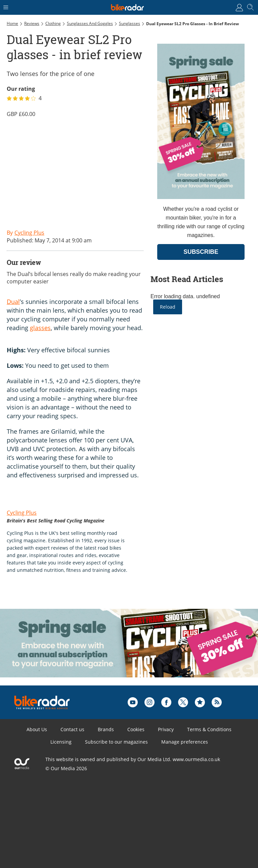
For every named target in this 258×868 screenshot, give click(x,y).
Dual (13, 302)
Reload (168, 307)
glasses (40, 328)
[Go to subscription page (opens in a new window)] (201, 197)
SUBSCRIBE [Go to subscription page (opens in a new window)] (201, 252)
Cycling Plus (22, 513)
